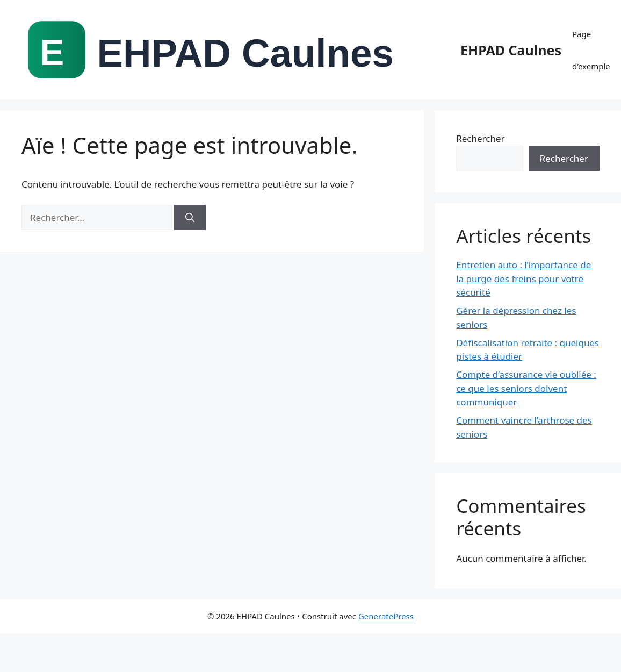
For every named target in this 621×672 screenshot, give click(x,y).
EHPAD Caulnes (511, 50)
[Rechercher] (190, 218)
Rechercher (480, 138)
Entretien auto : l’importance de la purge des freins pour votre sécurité (523, 278)
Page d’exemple (591, 50)
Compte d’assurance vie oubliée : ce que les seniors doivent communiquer (526, 388)
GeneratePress (386, 616)
